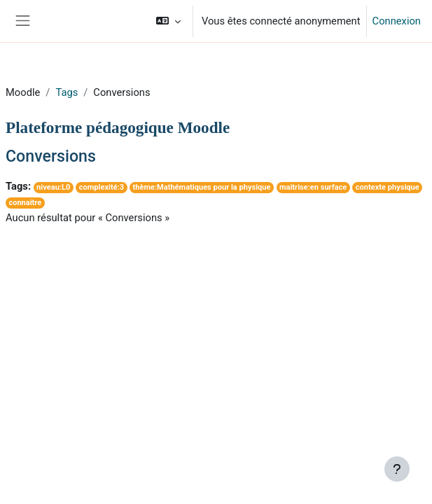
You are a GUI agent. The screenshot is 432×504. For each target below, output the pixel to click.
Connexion (397, 21)
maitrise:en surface (313, 187)
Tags (67, 92)
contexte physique (388, 187)
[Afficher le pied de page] (397, 469)
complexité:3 (102, 187)
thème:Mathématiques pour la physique (202, 187)
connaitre (25, 203)
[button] (168, 21)
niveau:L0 (53, 187)
